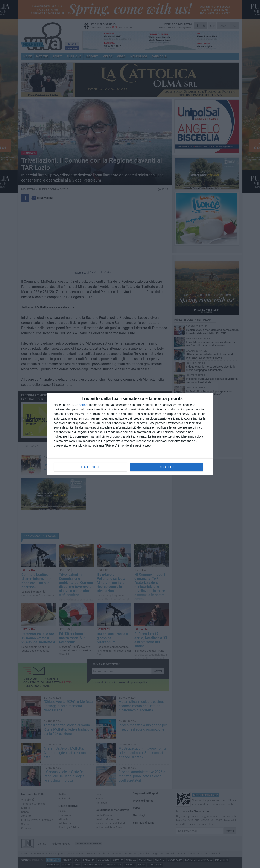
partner (84, 405)
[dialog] (130, 434)
